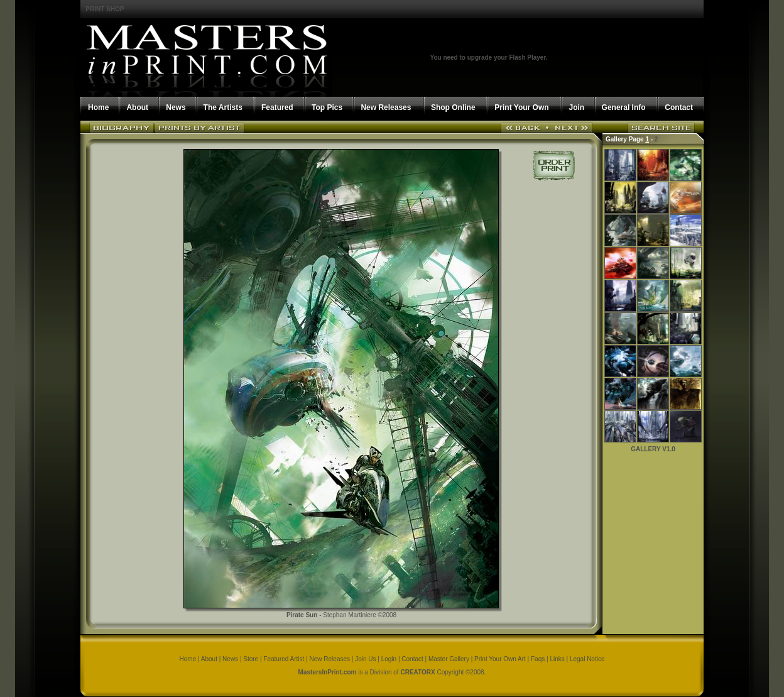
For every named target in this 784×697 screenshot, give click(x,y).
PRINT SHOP (105, 9)
